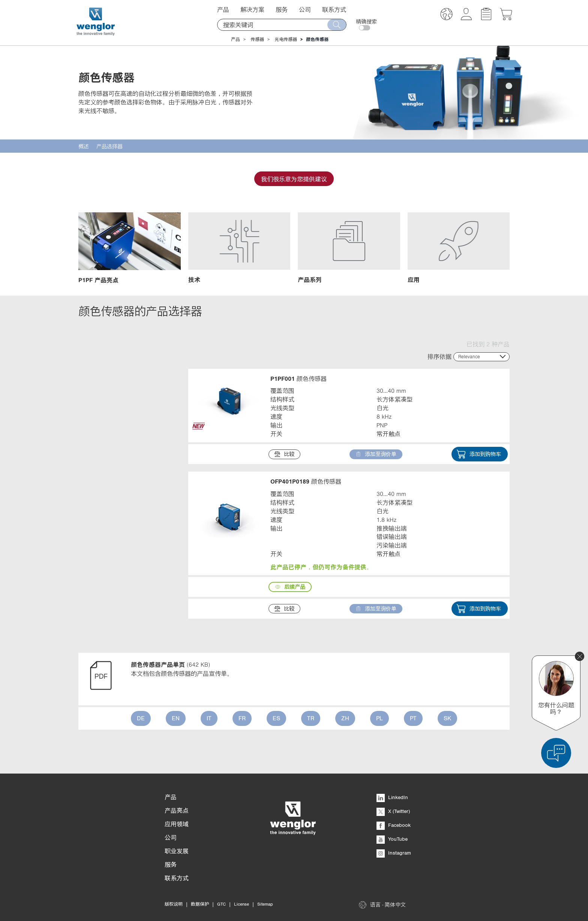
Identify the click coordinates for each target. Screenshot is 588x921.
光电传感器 (286, 39)
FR (242, 718)
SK (447, 718)
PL (379, 718)
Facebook (394, 825)
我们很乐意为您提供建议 (294, 179)
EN (176, 718)
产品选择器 (109, 146)
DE (141, 718)
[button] (446, 15)
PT (413, 718)
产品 (223, 9)
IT (209, 718)
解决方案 (252, 9)
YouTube (392, 839)
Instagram (394, 853)
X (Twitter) (393, 811)
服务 (282, 9)
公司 (305, 9)
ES (276, 718)
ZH (345, 718)
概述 (84, 146)
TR (311, 718)
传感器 (257, 39)
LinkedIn (392, 797)
